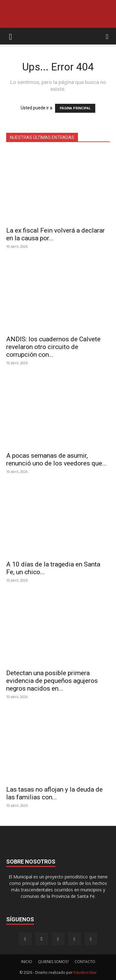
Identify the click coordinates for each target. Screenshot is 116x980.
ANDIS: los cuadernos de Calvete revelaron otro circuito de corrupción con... (53, 347)
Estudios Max (85, 972)
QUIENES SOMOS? (53, 962)
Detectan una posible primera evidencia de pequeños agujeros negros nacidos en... (52, 681)
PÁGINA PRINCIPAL (75, 108)
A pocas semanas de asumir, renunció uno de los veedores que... (56, 459)
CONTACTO (85, 962)
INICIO (27, 962)
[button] (11, 36)
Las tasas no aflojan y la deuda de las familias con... (54, 793)
